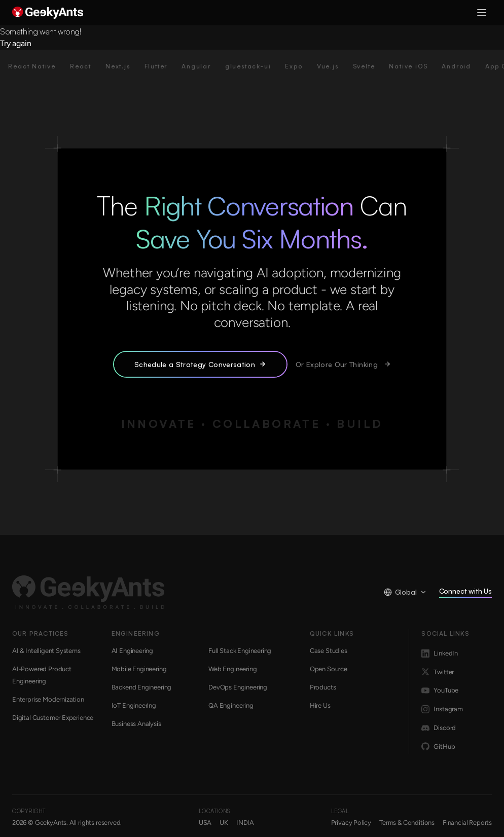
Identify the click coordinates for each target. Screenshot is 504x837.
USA (205, 823)
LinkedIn (440, 653)
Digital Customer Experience (53, 718)
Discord (439, 728)
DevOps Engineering (238, 687)
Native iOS (418, 66)
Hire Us (320, 705)
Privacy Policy (351, 823)
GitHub (438, 747)
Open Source (329, 669)
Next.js (128, 66)
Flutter (165, 66)
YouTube (440, 690)
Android (466, 66)
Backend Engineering (142, 687)
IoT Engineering (134, 705)
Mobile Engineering (139, 669)
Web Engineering (232, 669)
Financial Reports (467, 823)
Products (323, 687)
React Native (42, 66)
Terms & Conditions (407, 823)
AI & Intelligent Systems (46, 651)
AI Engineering (133, 651)
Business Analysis (136, 724)
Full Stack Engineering (240, 651)
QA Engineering (231, 705)
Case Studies (329, 651)
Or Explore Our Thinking (343, 364)
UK (224, 823)
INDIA (245, 823)
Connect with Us (465, 593)
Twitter (438, 672)
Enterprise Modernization (48, 699)
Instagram (442, 709)
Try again (15, 43)
